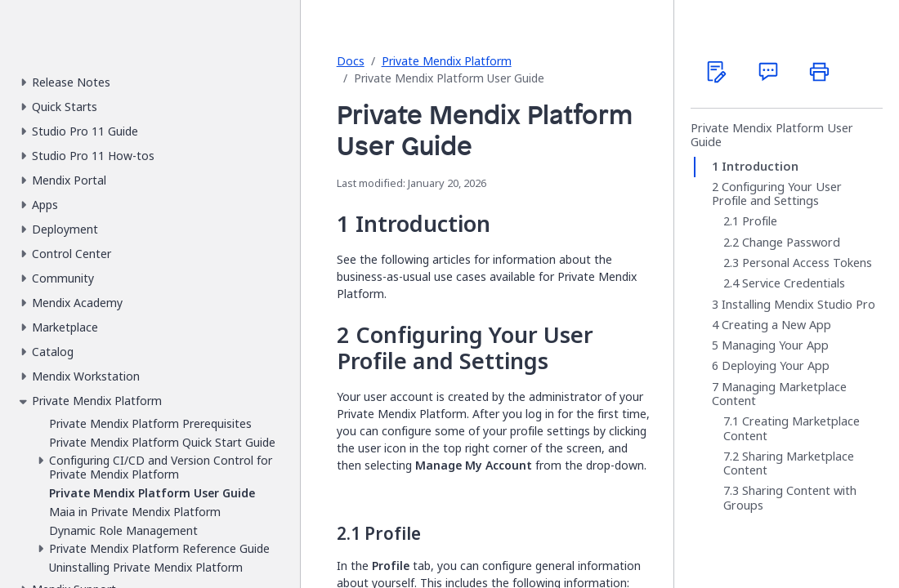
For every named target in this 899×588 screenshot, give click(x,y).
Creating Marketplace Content (792, 428)
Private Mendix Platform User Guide (772, 135)
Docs (351, 61)
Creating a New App (776, 325)
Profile (760, 221)
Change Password (791, 243)
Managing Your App (775, 345)
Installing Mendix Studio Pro (798, 305)
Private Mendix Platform (447, 61)
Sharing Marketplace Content (789, 463)
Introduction (760, 167)
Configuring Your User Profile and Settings (777, 194)
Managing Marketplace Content (779, 394)
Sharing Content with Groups (790, 498)
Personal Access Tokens (807, 263)
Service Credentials (794, 283)
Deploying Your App (776, 366)
